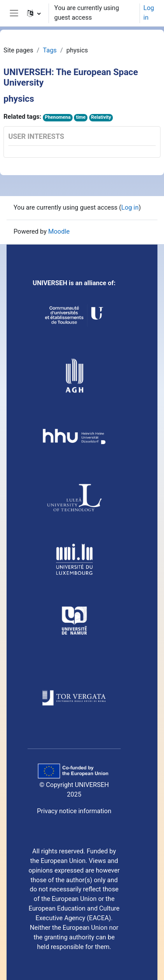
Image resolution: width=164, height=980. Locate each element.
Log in (149, 13)
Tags (50, 50)
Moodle (59, 231)
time (81, 117)
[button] (34, 13)
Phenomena (58, 117)
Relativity (101, 117)
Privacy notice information (74, 811)
